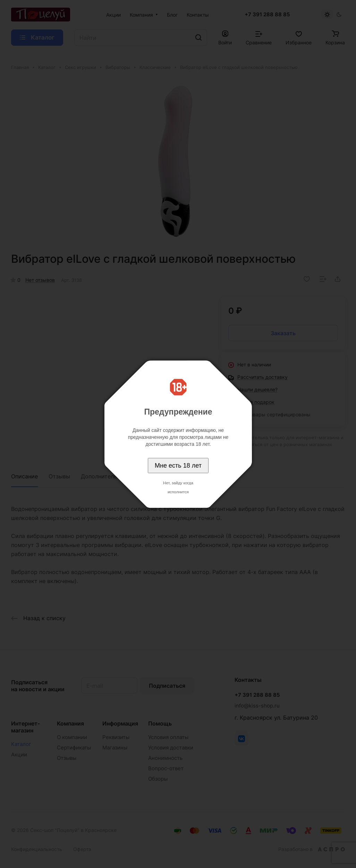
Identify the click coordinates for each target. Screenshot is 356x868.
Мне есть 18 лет (178, 466)
